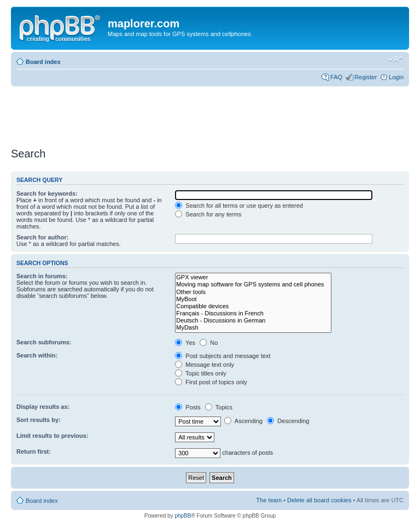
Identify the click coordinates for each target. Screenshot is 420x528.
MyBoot (253, 299)
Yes (185, 343)
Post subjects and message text (223, 356)
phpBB (183, 516)
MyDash (253, 328)
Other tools (253, 292)
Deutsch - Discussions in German (253, 321)
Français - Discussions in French (253, 313)
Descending (288, 421)
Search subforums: (44, 342)
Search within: (37, 355)
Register (366, 77)
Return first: (34, 451)
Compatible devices (253, 306)
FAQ (336, 77)
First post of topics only (211, 382)
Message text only (205, 365)
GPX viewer (253, 277)
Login (396, 77)
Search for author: (42, 237)
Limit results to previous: (52, 436)
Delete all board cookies (319, 500)
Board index (43, 62)
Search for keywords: (47, 193)
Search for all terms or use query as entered (239, 206)
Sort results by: (39, 420)
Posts (188, 407)
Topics (219, 407)
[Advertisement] (210, 113)
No (209, 343)
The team (269, 500)
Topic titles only (200, 373)
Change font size (396, 60)
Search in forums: (42, 276)
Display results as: (43, 407)
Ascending (243, 421)
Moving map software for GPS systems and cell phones (253, 284)
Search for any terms (208, 214)
